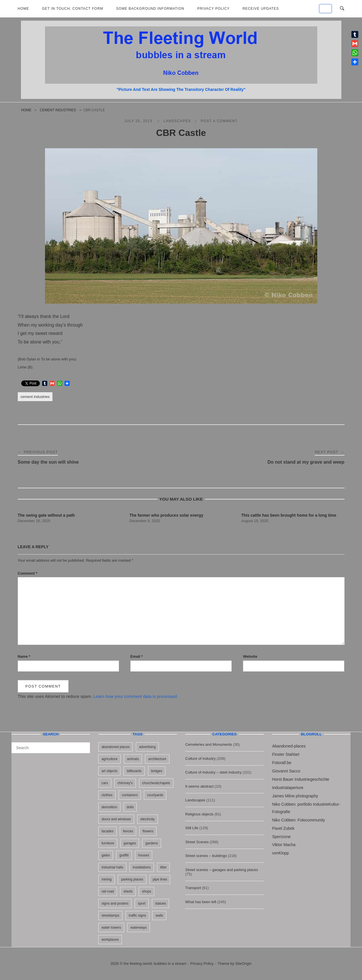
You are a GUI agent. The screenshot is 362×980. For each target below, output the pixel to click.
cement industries (58, 110)
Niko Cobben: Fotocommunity (298, 820)
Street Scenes (197, 842)
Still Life (192, 828)
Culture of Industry (200, 759)
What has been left (201, 902)
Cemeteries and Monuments (209, 744)
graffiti (124, 855)
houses (144, 855)
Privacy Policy (213, 9)
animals (133, 759)
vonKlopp (280, 853)
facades (107, 831)
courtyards (155, 795)
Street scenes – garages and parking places (222, 870)
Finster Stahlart (286, 754)
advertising (147, 747)
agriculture (109, 759)
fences (128, 831)
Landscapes (177, 121)
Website (250, 656)
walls (159, 915)
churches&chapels (156, 783)
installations (142, 867)
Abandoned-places (289, 746)
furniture (108, 843)
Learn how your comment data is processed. (136, 696)
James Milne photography (295, 796)
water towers (111, 928)
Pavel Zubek (283, 828)
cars (105, 783)
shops (146, 891)
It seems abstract (199, 786)
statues (161, 903)
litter (164, 867)
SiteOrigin (243, 964)
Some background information (150, 9)
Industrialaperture (288, 788)
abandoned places (116, 747)
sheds (128, 891)
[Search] (84, 745)
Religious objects (199, 814)
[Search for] (51, 748)
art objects (109, 771)
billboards (134, 771)
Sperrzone (281, 837)
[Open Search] (342, 9)
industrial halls (112, 867)
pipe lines (160, 879)
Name (24, 656)
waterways (139, 928)
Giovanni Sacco (286, 771)
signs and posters (115, 903)
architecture (157, 759)
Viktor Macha (284, 845)
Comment (28, 573)
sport (142, 903)
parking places (132, 879)
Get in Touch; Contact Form (73, 9)
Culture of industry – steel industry (213, 772)
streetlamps (110, 915)
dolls (130, 807)
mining (106, 879)
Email (137, 656)
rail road (108, 891)
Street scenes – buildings (206, 856)
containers (130, 795)
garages (130, 843)
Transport (193, 888)
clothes (107, 795)
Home (24, 9)
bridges (157, 771)
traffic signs (137, 915)
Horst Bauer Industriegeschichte (301, 779)
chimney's (125, 783)
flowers (148, 831)
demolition (109, 807)
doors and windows (116, 819)
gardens (151, 843)
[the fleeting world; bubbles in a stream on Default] (325, 9)
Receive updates (261, 9)
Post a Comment (219, 121)
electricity (148, 819)
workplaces (110, 940)
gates (106, 855)
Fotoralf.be (282, 763)
